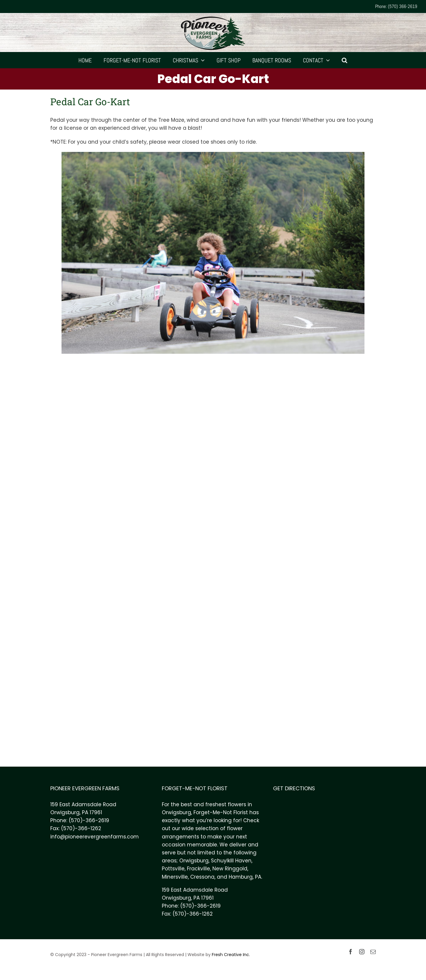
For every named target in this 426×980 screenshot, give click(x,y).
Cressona (202, 877)
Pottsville (173, 869)
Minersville (175, 877)
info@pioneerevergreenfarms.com (95, 837)
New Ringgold (230, 869)
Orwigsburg (194, 861)
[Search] (345, 60)
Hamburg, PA (245, 877)
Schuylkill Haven (231, 861)
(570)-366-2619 (89, 820)
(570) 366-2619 (402, 6)
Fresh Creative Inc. (231, 955)
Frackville (199, 869)
